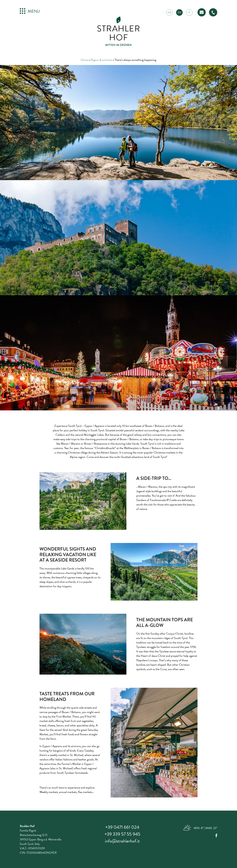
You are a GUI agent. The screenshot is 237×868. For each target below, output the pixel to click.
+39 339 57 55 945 (122, 834)
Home (85, 60)
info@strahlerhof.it (122, 841)
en (179, 13)
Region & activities (101, 60)
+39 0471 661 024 (122, 827)
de (170, 13)
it (189, 13)
